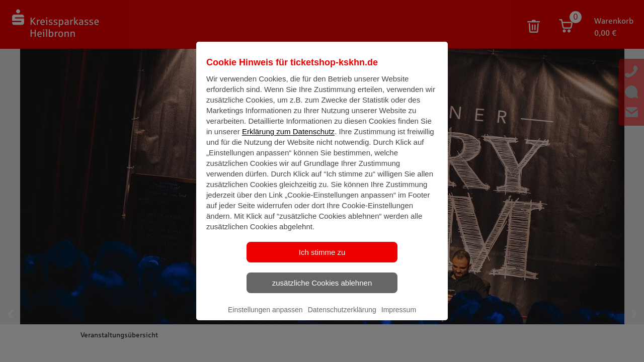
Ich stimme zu (322, 261)
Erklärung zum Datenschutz (288, 140)
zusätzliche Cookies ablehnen (322, 291)
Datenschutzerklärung (342, 318)
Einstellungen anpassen (265, 318)
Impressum (399, 318)
